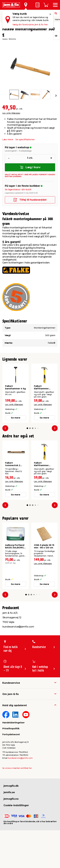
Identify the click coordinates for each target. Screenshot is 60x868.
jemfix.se (9, 792)
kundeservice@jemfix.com (20, 758)
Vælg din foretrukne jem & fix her (30, 25)
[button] (27, 428)
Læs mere (8, 139)
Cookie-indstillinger (16, 805)
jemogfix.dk (11, 786)
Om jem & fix (11, 694)
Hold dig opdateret (15, 705)
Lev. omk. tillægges (11, 113)
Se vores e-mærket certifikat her (17, 768)
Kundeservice (11, 683)
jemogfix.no (11, 799)
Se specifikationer (25, 139)
